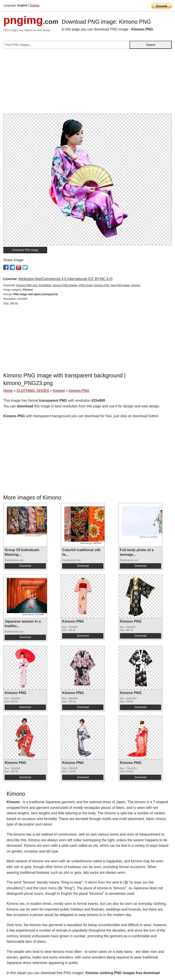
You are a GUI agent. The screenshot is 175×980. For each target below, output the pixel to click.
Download (25, 566)
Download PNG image (25, 250)
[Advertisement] (87, 83)
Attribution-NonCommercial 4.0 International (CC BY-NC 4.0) (65, 279)
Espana (35, 5)
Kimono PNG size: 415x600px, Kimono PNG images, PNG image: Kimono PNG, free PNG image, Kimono (78, 285)
